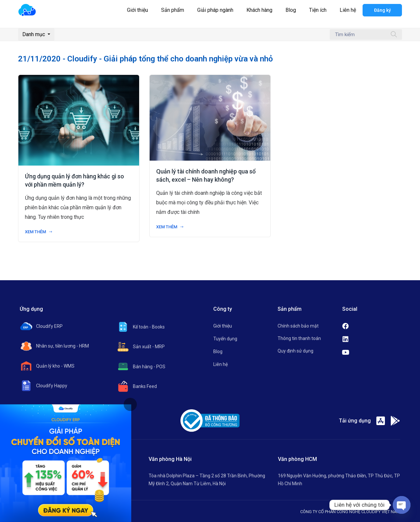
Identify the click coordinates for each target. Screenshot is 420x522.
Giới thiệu (137, 10)
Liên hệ (348, 10)
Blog (291, 10)
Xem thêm (39, 232)
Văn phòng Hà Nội (170, 459)
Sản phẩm (173, 10)
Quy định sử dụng (295, 351)
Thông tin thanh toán (299, 338)
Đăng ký (382, 10)
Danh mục (34, 34)
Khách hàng (259, 10)
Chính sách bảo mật (298, 326)
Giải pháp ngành (215, 10)
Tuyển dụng (225, 339)
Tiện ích (318, 10)
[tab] (130, 404)
